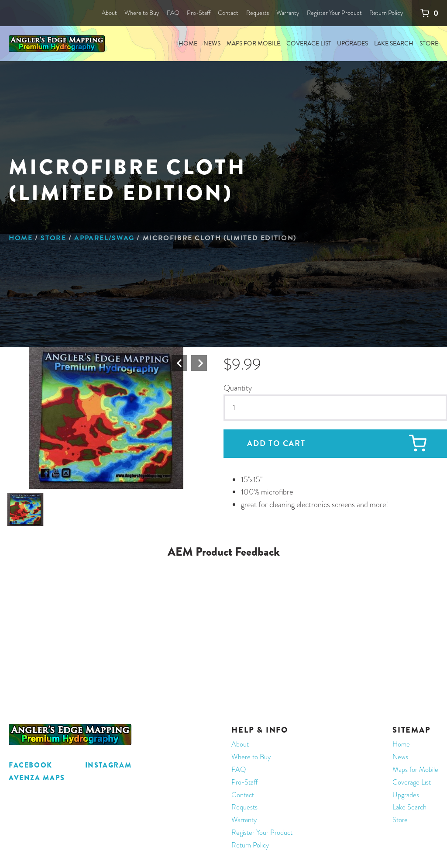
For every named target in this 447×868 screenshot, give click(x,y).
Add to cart (276, 443)
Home (21, 238)
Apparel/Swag (104, 238)
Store (53, 238)
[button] (106, 418)
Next (199, 363)
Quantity (238, 388)
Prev (179, 363)
